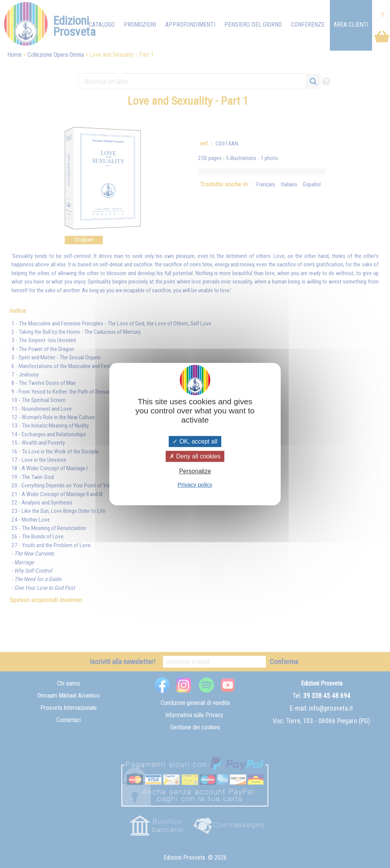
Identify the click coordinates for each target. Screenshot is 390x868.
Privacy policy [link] (195, 484)
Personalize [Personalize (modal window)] (195, 472)
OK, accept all (195, 441)
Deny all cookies (195, 456)
